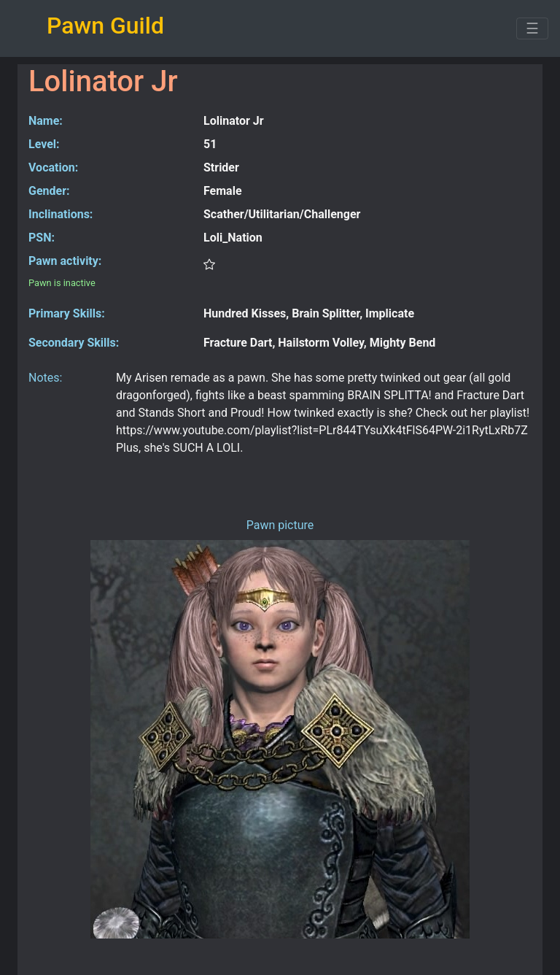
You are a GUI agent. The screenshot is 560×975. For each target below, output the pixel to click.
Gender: (49, 191)
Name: (46, 121)
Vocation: (53, 167)
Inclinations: (61, 214)
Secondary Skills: (74, 343)
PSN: (42, 238)
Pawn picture (280, 525)
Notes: (45, 378)
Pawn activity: (65, 261)
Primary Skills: (67, 313)
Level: (44, 144)
